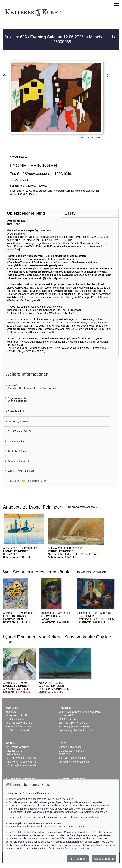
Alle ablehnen (78, 859)
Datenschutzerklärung (77, 848)
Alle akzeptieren (104, 859)
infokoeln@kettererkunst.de (74, 762)
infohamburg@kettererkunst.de (76, 730)
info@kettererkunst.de (18, 730)
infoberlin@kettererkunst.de (21, 765)
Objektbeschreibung (26, 213)
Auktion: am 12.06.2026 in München (56, 37)
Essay (70, 213)
